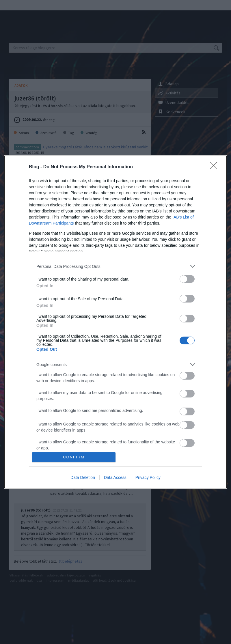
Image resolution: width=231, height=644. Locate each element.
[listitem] (115, 266)
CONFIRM (74, 457)
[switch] (187, 279)
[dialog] (115, 322)
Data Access (115, 477)
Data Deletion (83, 477)
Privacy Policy (148, 477)
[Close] (215, 167)
